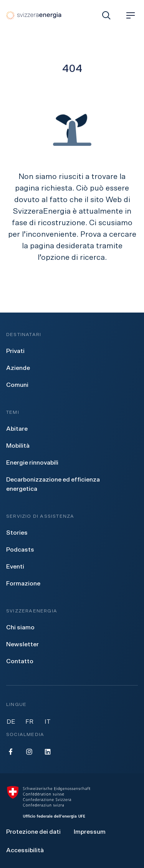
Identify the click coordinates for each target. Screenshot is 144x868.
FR (29, 722)
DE (11, 722)
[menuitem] (15, 351)
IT (48, 722)
